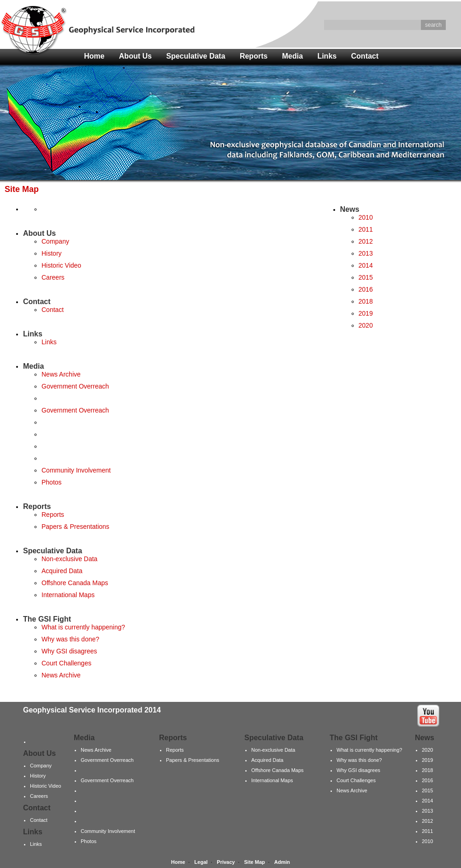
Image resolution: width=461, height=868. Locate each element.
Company (55, 241)
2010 (366, 217)
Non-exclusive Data (69, 559)
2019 (366, 313)
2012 (366, 241)
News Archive (61, 374)
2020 (366, 325)
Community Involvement (76, 470)
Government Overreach (75, 386)
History (52, 253)
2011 (366, 229)
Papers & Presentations (75, 527)
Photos (52, 482)
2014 (366, 265)
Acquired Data (62, 571)
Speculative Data (196, 56)
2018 (366, 301)
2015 (366, 277)
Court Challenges (66, 663)
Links (327, 56)
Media (293, 56)
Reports (254, 56)
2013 (366, 253)
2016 (366, 289)
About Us (135, 56)
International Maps (68, 595)
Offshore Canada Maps (75, 583)
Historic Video (61, 265)
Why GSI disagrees (69, 651)
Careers (53, 277)
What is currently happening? (83, 627)
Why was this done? (70, 639)
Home (94, 56)
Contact (365, 56)
